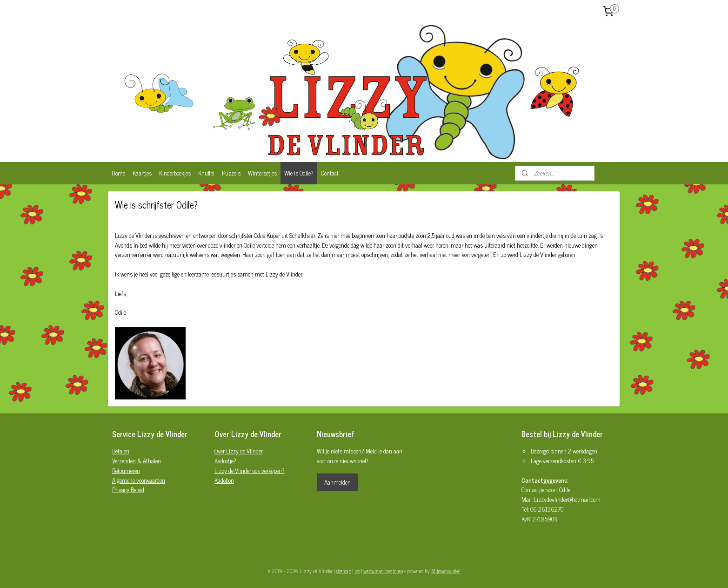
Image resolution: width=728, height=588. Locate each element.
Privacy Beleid (128, 490)
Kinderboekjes (175, 173)
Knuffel (206, 173)
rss (357, 571)
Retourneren (126, 470)
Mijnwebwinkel (446, 571)
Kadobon (224, 480)
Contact (330, 173)
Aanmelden (337, 482)
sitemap (344, 571)
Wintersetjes (262, 173)
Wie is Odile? (299, 173)
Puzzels (231, 173)
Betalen (121, 451)
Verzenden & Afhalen (137, 461)
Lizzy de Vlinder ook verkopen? (250, 470)
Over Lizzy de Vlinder (239, 451)
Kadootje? (225, 461)
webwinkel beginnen (383, 571)
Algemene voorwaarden (139, 480)
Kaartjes (142, 173)
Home (118, 173)
